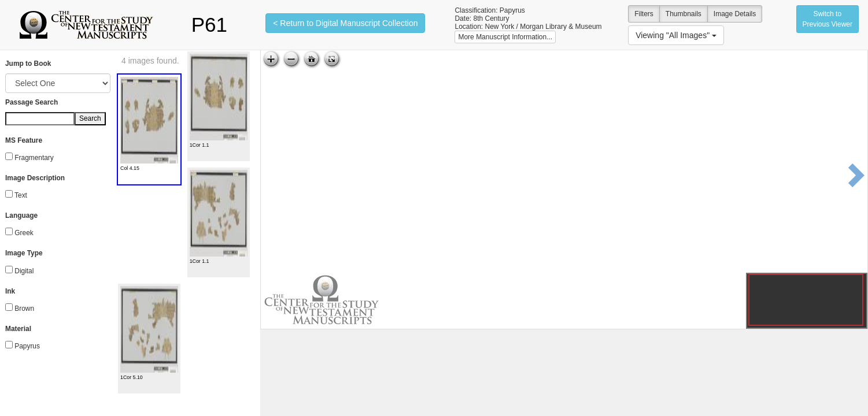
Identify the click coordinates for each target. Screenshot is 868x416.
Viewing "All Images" (676, 35)
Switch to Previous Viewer (828, 19)
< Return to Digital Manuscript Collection (345, 23)
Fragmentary (34, 158)
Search (90, 118)
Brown (24, 309)
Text (21, 195)
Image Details (735, 14)
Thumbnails (684, 14)
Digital (24, 271)
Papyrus (27, 346)
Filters (644, 14)
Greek (24, 233)
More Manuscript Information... (505, 37)
